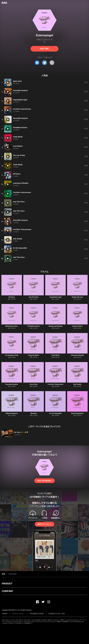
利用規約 (5, 614)
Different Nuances (12, 413)
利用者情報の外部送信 (37, 614)
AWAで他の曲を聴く (44, 481)
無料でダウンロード (44, 524)
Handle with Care (77, 297)
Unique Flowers (77, 326)
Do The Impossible (55, 413)
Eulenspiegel (13, 574)
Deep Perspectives (77, 413)
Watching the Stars (12, 326)
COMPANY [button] (7, 591)
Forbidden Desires (34, 326)
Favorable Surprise (12, 384)
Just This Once (33, 297)
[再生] (8, 82)
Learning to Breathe (77, 355)
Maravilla (34, 413)
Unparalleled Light (55, 297)
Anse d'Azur (34, 384)
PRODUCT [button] (7, 584)
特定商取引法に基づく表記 (57, 614)
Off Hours (12, 297)
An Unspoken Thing (12, 355)
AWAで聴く (44, 49)
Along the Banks (34, 355)
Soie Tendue (77, 384)
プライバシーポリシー (19, 614)
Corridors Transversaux (55, 384)
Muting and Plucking (55, 326)
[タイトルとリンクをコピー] (52, 63)
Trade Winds (55, 355)
